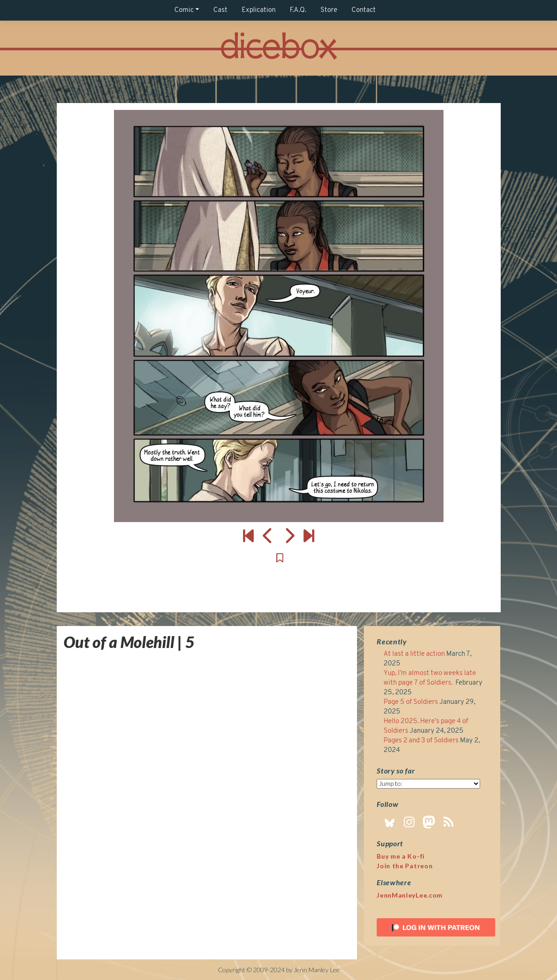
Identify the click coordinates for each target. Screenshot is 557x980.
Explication (259, 10)
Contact (364, 10)
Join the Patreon (405, 866)
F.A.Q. (298, 10)
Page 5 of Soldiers (411, 702)
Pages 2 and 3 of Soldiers (421, 741)
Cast (220, 10)
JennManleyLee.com (410, 895)
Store (329, 10)
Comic (184, 10)
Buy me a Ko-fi (401, 856)
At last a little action (414, 654)
